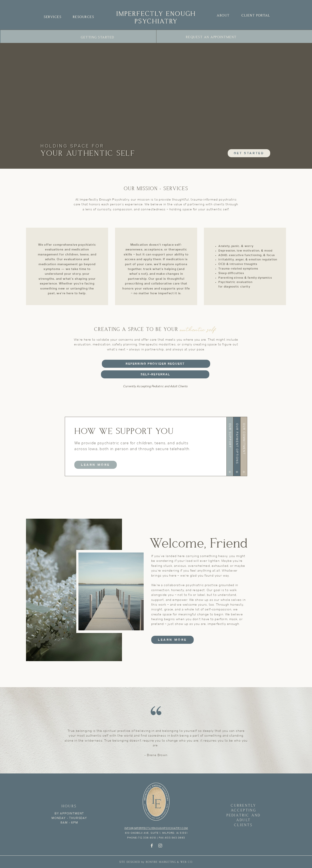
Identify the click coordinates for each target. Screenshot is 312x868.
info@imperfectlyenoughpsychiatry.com (156, 828)
